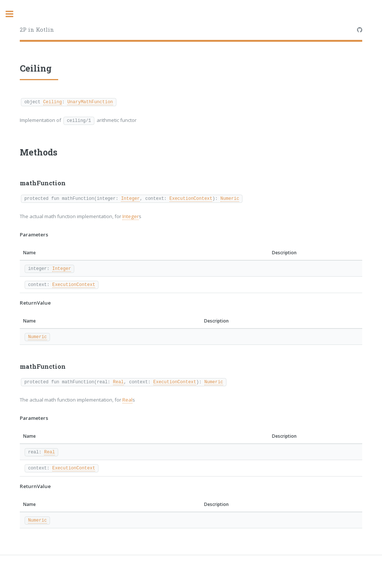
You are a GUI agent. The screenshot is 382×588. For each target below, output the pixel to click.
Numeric (230, 198)
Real (118, 382)
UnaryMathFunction (90, 102)
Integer (130, 198)
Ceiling (53, 102)
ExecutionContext (191, 198)
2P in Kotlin (37, 29)
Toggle (13, 14)
